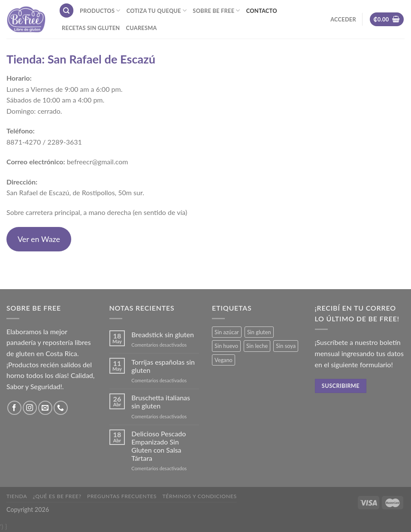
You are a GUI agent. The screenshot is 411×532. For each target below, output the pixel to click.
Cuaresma (141, 28)
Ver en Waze (39, 239)
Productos (100, 11)
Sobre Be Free (216, 11)
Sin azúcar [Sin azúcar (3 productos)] (227, 332)
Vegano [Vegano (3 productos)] (224, 360)
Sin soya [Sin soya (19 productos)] (286, 346)
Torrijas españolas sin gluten (163, 366)
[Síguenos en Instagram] (30, 408)
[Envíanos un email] (45, 408)
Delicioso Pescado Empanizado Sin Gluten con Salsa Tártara (159, 446)
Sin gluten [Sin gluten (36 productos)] (259, 332)
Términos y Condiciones (199, 496)
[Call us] (61, 408)
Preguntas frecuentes (122, 496)
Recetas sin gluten (91, 28)
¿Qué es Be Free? (57, 496)
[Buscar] (66, 11)
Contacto (262, 11)
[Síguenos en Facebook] (14, 408)
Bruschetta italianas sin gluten (161, 402)
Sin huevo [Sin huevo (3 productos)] (226, 346)
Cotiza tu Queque (157, 11)
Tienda (17, 496)
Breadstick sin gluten (163, 334)
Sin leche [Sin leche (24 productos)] (257, 346)
